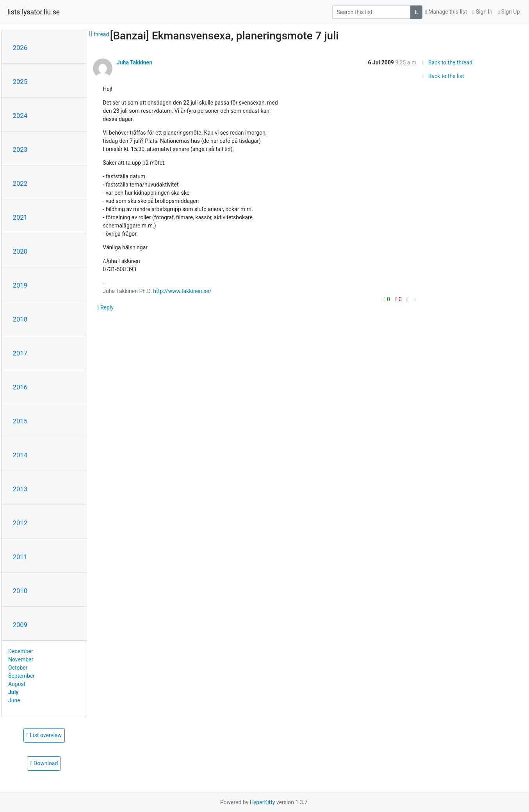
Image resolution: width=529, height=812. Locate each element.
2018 (20, 319)
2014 (20, 455)
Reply (105, 307)
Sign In (482, 12)
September (21, 676)
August (17, 684)
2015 (20, 421)
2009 (20, 625)
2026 (20, 48)
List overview (44, 735)
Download (44, 763)
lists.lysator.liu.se (34, 12)
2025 (20, 82)
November (21, 659)
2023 (20, 149)
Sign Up (509, 12)
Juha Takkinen (134, 62)
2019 (20, 285)
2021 (20, 217)
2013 (20, 489)
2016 (20, 387)
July (13, 692)
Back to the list (442, 76)
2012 (20, 523)
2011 (20, 557)
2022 (20, 183)
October (18, 668)
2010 (20, 591)
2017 (20, 353)
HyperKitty (263, 802)
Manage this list (446, 12)
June (14, 700)
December (21, 651)
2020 (20, 251)
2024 (20, 115)
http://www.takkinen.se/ (182, 291)
